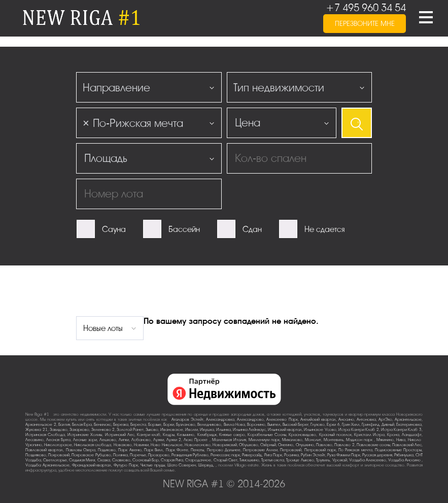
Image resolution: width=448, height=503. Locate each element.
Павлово (324, 445)
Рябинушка (404, 455)
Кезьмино (186, 435)
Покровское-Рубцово (91, 455)
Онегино (286, 445)
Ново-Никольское (167, 445)
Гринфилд (371, 425)
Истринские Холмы (85, 435)
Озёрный (268, 445)
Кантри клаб (149, 435)
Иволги (192, 430)
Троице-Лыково (300, 460)
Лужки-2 (174, 440)
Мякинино (385, 440)
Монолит (313, 440)
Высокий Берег (296, 425)
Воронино (256, 425)
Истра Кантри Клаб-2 (359, 430)
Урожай (340, 460)
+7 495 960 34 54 (366, 8)
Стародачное (198, 460)
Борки (169, 425)
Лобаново (141, 440)
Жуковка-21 (37, 430)
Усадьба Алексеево (368, 460)
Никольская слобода (93, 445)
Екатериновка (409, 425)
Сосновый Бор (146, 460)
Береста (138, 425)
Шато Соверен (182, 465)
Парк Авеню (130, 450)
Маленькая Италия (229, 440)
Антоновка (366, 420)
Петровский (291, 450)
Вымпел (274, 425)
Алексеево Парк (282, 420)
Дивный (388, 425)
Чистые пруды (153, 465)
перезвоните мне (365, 24)
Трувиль (323, 460)
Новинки (141, 445)
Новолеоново (198, 445)
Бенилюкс (102, 425)
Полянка (120, 455)
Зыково (152, 430)
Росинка (291, 455)
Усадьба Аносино (405, 460)
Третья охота (273, 460)
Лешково (108, 440)
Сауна (114, 229)
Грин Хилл (351, 425)
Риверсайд (252, 455)
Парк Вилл (153, 450)
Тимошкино (249, 460)
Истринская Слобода (45, 435)
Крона (393, 435)
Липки (124, 440)
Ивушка (207, 430)
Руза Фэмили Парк (344, 455)
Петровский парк (320, 450)
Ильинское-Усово (320, 430)
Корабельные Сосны (267, 435)
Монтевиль (334, 440)
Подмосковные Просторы (398, 450)
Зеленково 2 (103, 430)
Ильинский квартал (285, 430)
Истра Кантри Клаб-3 (401, 430)
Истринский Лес (120, 435)
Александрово (250, 420)
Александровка (220, 420)
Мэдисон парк (360, 440)
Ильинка (223, 430)
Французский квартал (92, 465)
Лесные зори (85, 440)
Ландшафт (412, 435)
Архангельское (408, 420)
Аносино (346, 420)
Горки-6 (333, 425)
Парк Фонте (177, 450)
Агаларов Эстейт (187, 420)
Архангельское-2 (41, 425)
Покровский (59, 455)
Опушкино (305, 445)
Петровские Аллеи (260, 450)
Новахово (123, 445)
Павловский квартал (44, 450)
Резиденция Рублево (190, 455)
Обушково (249, 445)
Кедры (169, 435)
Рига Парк (273, 455)
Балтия (64, 425)
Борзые (155, 425)
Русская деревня (377, 455)
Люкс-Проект (196, 440)
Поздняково (36, 455)
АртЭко (385, 420)
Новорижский (225, 445)
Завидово (59, 430)
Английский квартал (318, 420)
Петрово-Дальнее (224, 450)
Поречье (138, 455)
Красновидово (302, 435)
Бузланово (186, 425)
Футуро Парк (126, 465)
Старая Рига (172, 460)
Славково (121, 460)
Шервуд (206, 465)
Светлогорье (55, 460)
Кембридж (207, 435)
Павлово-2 (344, 445)
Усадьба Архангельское (47, 465)
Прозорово (159, 455)
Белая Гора (82, 425)
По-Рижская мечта (355, 450)
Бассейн (184, 229)
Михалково (292, 440)
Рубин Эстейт (313, 455)
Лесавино (35, 440)
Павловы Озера (81, 450)
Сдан (252, 229)
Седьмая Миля (82, 460)
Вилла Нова (234, 425)
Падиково (107, 450)
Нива (401, 440)
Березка (121, 425)
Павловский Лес (407, 445)
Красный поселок (335, 435)
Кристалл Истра (369, 435)
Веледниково (209, 425)
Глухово (318, 425)
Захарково (79, 430)
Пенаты (197, 450)
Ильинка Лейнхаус (249, 430)
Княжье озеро (232, 435)
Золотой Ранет (130, 430)
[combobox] (149, 87)
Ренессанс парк (225, 455)
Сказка (104, 460)
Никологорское (58, 445)
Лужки (159, 440)
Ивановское (172, 430)
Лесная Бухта (58, 440)
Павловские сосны (373, 445)
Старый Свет (226, 460)
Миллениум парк (264, 440)
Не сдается (324, 229)
